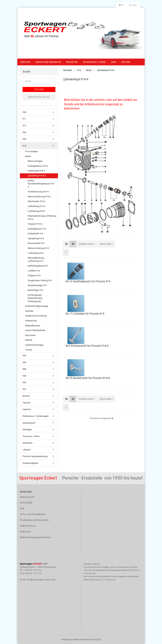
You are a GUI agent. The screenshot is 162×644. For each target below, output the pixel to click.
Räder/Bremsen (33, 326)
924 (24, 356)
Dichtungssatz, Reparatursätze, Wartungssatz (35, 298)
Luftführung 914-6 (36, 211)
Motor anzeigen (35, 161)
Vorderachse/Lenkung (36, 316)
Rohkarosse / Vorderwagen (36, 416)
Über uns (25, 62)
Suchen (39, 89)
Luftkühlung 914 (35, 253)
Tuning (28, 350)
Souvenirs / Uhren (31, 436)
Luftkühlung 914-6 (36, 206)
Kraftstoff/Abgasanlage (37, 306)
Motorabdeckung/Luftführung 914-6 (42, 217)
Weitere (126, 62)
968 (24, 369)
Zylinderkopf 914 (36, 238)
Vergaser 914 (34, 275)
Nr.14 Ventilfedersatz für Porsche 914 (88, 281)
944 (24, 362)
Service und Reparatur (48, 62)
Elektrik (29, 340)
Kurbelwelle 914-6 (36, 171)
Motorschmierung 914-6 (39, 197)
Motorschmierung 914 (38, 248)
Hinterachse (31, 321)
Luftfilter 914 (34, 271)
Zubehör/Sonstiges (34, 345)
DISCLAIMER (26, 503)
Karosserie (30, 335)
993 (24, 139)
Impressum (25, 532)
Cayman (26, 403)
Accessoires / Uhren (94, 62)
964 (24, 132)
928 (24, 376)
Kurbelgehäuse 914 (37, 229)
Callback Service (28, 526)
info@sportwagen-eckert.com (41, 580)
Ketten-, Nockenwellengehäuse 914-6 (41, 184)
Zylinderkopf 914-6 (37, 176)
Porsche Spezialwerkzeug (35, 456)
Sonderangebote (30, 463)
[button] (121, 5)
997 (24, 389)
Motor (28, 156)
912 (24, 126)
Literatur (27, 450)
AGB (22, 508)
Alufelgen (27, 429)
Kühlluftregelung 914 (38, 266)
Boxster (26, 396)
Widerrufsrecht (27, 497)
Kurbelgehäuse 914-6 (38, 166)
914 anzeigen (31, 151)
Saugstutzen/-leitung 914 (40, 280)
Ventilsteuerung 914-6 (38, 192)
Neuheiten (72, 62)
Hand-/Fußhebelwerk (35, 330)
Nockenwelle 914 (36, 243)
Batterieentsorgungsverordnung (35, 537)
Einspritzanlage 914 (37, 285)
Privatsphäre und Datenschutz (34, 520)
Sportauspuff (29, 423)
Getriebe (29, 311)
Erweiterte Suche (39, 97)
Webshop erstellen (70, 640)
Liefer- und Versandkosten (33, 514)
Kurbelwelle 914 (35, 234)
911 (24, 119)
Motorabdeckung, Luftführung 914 (36, 259)
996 (24, 382)
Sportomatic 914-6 (37, 201)
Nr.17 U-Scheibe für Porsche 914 (85, 314)
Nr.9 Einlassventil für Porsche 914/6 (87, 346)
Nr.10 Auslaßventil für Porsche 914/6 (88, 378)
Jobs (113, 62)
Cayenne (27, 409)
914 (24, 146)
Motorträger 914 (35, 290)
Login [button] (133, 5)
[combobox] (87, 244)
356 (24, 112)
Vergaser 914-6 (35, 224)
